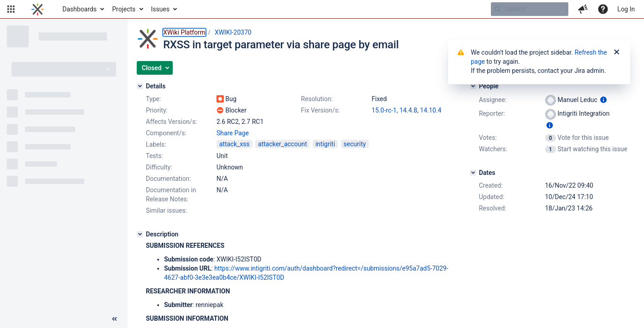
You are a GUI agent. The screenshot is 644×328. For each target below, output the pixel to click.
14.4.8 (408, 110)
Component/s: (166, 133)
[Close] (617, 52)
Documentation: (168, 179)
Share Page (233, 133)
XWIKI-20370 (233, 32)
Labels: (156, 144)
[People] (473, 86)
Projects (124, 9)
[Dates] (473, 173)
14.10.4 (431, 110)
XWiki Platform (184, 32)
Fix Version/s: (320, 110)
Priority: (157, 110)
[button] (11, 9)
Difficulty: (159, 167)
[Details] (140, 86)
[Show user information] (603, 100)
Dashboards (80, 9)
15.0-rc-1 (384, 110)
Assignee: (493, 100)
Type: (153, 99)
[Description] (140, 234)
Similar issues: (166, 210)
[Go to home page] (38, 9)
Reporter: (492, 113)
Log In (626, 9)
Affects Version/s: (171, 122)
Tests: (155, 156)
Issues (160, 9)
